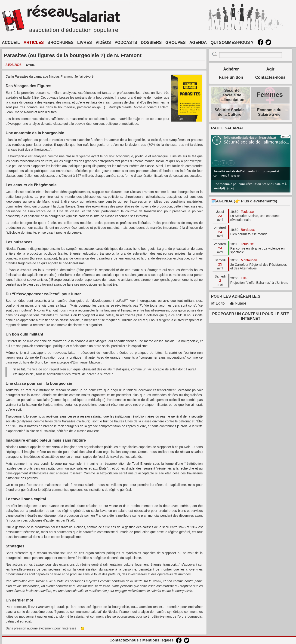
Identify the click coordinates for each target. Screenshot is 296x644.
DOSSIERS (151, 43)
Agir (270, 69)
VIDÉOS (103, 43)
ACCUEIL (11, 43)
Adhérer (231, 69)
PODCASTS (126, 43)
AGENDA (198, 43)
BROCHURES (60, 43)
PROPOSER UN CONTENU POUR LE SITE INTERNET (251, 316)
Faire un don (231, 77)
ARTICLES (34, 43)
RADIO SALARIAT (228, 128)
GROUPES (176, 43)
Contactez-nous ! (125, 640)
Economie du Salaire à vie (269, 112)
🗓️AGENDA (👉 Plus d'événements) (244, 201)
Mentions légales (158, 640)
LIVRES (85, 43)
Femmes (270, 95)
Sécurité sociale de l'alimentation (232, 95)
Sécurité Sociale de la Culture (230, 112)
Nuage (238, 303)
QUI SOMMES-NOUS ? (232, 43)
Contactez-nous (270, 77)
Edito (218, 303)
